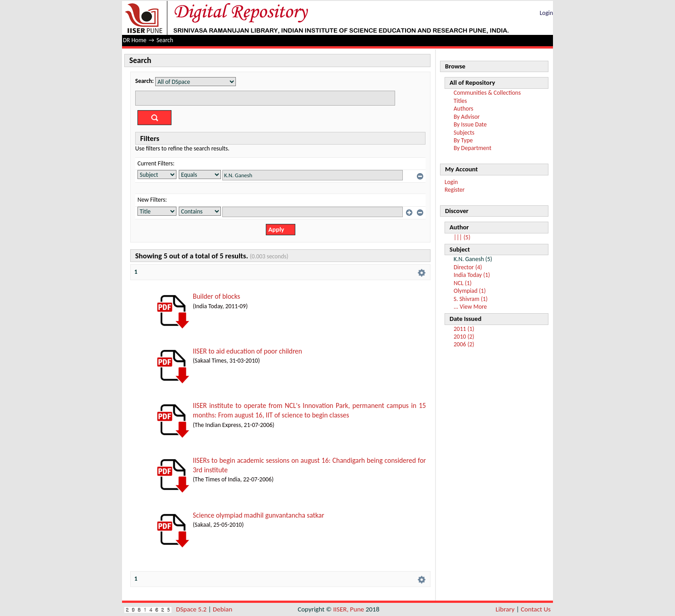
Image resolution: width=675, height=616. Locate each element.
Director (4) (468, 267)
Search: (144, 81)
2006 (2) (464, 344)
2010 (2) (464, 337)
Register (455, 190)
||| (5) (462, 237)
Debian (223, 609)
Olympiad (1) (470, 291)
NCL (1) (463, 283)
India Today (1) (472, 275)
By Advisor (467, 117)
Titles (460, 101)
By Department (472, 148)
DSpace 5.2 (192, 609)
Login (546, 13)
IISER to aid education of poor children (247, 351)
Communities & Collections (487, 93)
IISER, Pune (348, 609)
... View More (470, 307)
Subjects (464, 133)
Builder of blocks (216, 296)
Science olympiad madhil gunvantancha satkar (259, 515)
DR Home (135, 40)
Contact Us (536, 609)
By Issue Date (470, 124)
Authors (463, 109)
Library (505, 609)
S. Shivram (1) (471, 299)
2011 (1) (464, 329)
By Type (463, 140)
